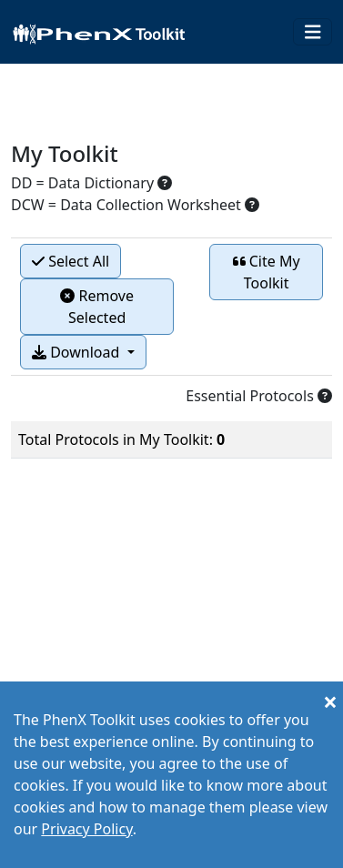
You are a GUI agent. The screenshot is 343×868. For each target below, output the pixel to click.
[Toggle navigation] (313, 32)
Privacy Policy (86, 829)
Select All (71, 261)
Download (77, 352)
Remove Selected (97, 307)
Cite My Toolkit (267, 272)
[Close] (330, 701)
